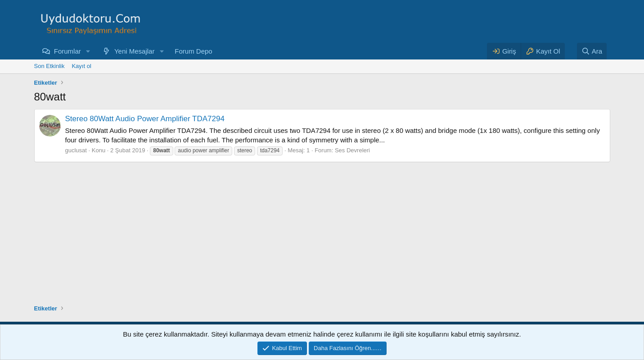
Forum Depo (193, 51)
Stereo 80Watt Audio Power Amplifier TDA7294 (145, 119)
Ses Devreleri (352, 150)
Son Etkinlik (50, 66)
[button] (88, 51)
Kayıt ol (81, 66)
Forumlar (68, 51)
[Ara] (592, 51)
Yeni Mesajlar (135, 51)
